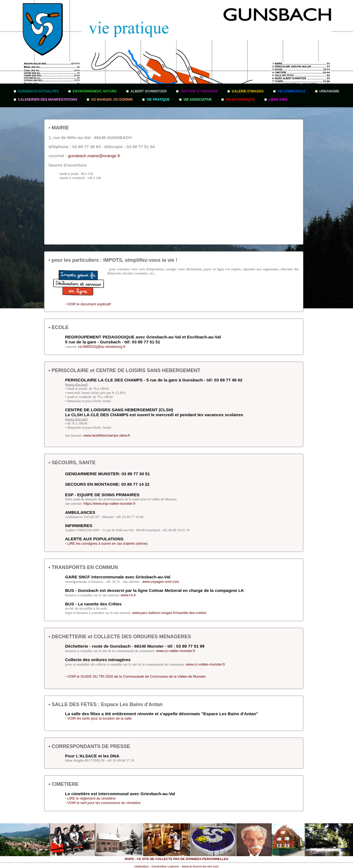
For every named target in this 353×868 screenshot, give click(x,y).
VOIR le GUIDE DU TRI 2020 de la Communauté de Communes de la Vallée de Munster (137, 676)
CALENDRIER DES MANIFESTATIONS (48, 100)
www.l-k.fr (128, 595)
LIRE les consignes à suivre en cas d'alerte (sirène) (107, 543)
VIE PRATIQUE (158, 100)
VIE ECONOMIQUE (240, 100)
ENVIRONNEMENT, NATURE (95, 91)
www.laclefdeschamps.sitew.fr (107, 435)
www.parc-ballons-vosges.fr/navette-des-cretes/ (169, 613)
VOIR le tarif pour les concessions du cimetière (104, 803)
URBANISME (329, 91)
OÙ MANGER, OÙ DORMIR (112, 100)
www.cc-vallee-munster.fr (176, 651)
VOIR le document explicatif (89, 304)
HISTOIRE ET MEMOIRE (199, 91)
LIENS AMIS (278, 100)
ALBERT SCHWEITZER (149, 91)
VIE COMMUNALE (292, 91)
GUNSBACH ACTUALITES (38, 91)
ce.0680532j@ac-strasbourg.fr (102, 347)
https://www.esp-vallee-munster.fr (109, 504)
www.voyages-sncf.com (161, 582)
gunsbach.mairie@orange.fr (94, 156)
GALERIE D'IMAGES (248, 91)
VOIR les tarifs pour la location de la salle (100, 718)
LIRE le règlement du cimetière (92, 798)
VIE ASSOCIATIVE (198, 100)
